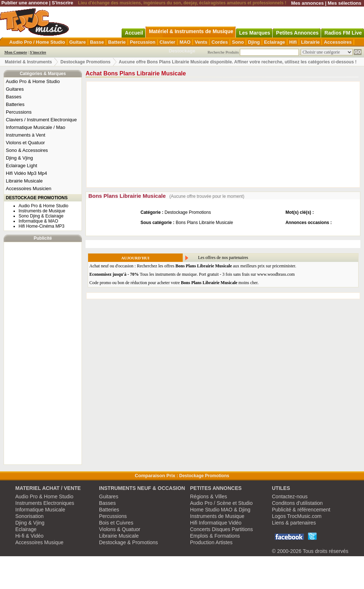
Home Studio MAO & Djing (220, 510)
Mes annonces (308, 3)
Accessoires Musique (39, 542)
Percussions (19, 112)
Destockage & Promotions (128, 542)
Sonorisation (29, 516)
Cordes (220, 42)
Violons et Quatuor (25, 143)
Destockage (182, 51)
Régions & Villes (209, 496)
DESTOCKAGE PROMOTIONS (37, 198)
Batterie (117, 42)
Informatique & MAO (38, 221)
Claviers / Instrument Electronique (41, 120)
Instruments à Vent (25, 135)
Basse (97, 42)
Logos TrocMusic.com (297, 516)
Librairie (310, 42)
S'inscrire (62, 3)
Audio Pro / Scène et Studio (221, 503)
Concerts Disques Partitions (221, 529)
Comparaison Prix (155, 476)
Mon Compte (16, 52)
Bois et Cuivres (116, 523)
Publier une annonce (25, 3)
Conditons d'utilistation (297, 503)
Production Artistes (211, 542)
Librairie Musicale (24, 181)
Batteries (15, 104)
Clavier (167, 42)
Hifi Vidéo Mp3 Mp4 (26, 173)
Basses (14, 97)
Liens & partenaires (294, 523)
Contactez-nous (290, 496)
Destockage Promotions (85, 62)
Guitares (15, 89)
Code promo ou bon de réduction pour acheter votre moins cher (174, 283)
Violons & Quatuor (120, 529)
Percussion (143, 42)
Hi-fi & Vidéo (29, 536)
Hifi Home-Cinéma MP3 (41, 226)
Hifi (293, 42)
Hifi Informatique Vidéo (216, 523)
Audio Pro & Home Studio (33, 81)
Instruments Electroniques (45, 503)
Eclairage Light (21, 166)
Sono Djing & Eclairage (41, 216)
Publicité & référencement (301, 510)
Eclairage (274, 42)
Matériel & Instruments (28, 62)
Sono (238, 42)
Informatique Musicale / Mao (35, 127)
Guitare (78, 42)
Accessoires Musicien (29, 189)
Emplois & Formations (215, 536)
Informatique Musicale (40, 510)
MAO (185, 42)
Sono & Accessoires (27, 150)
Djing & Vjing (19, 158)
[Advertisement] (43, 353)
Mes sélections (345, 3)
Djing (254, 42)
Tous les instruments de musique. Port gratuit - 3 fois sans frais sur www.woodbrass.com (192, 274)
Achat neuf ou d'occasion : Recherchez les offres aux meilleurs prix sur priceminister (192, 266)
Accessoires (338, 42)
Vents (201, 42)
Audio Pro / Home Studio (37, 42)
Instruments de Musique (42, 211)
